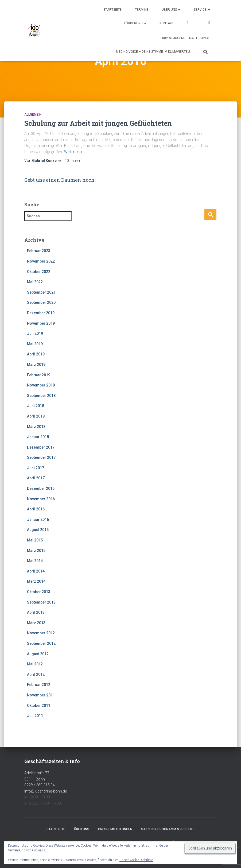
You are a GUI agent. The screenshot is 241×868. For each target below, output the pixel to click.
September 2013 (41, 602)
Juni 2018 (36, 406)
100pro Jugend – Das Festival (185, 38)
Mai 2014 (35, 561)
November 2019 (41, 323)
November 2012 (41, 633)
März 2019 (36, 365)
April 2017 (36, 478)
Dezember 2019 (41, 313)
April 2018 (36, 416)
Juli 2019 (35, 333)
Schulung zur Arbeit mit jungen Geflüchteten (98, 123)
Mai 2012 (35, 664)
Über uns (171, 10)
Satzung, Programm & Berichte (168, 829)
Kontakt (167, 23)
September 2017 (41, 457)
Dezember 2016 (41, 488)
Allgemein (33, 115)
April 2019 (36, 354)
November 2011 (41, 695)
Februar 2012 (39, 685)
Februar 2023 (39, 251)
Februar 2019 (39, 375)
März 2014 (36, 581)
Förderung (135, 23)
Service (202, 10)
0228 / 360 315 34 (40, 785)
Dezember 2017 (41, 447)
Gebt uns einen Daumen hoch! (60, 180)
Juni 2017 (36, 468)
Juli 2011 (35, 716)
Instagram (209, 24)
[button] (179, 10)
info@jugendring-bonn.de (46, 791)
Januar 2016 (38, 520)
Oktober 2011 (39, 706)
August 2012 (38, 654)
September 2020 (41, 302)
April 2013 (36, 612)
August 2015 (38, 530)
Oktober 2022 (39, 272)
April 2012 (36, 674)
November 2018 (41, 385)
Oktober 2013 (39, 592)
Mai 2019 (35, 344)
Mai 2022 (35, 282)
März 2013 (36, 623)
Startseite (112, 10)
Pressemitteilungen (115, 829)
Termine (142, 10)
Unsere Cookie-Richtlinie (136, 860)
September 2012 (41, 643)
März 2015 (36, 551)
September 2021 (41, 292)
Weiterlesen (74, 152)
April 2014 (36, 571)
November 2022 (41, 261)
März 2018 (36, 427)
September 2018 (41, 396)
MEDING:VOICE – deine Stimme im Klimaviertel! (153, 52)
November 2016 (41, 499)
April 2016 (36, 509)
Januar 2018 (38, 437)
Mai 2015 (35, 540)
